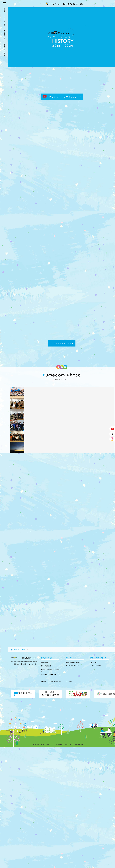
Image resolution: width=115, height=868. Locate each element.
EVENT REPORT (5, 21)
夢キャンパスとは (47, 658)
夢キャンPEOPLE (71, 658)
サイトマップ (70, 681)
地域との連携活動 (46, 666)
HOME (5, 10)
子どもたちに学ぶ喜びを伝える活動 (50, 670)
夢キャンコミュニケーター (99, 658)
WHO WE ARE (5, 35)
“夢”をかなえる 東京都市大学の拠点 (96, 664)
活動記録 (43, 681)
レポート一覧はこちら (62, 343)
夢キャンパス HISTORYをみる (60, 97)
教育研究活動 (45, 662)
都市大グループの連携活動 (48, 675)
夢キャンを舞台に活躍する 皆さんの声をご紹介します (73, 664)
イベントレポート (56, 681)
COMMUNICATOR (5, 50)
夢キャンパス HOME (19, 650)
